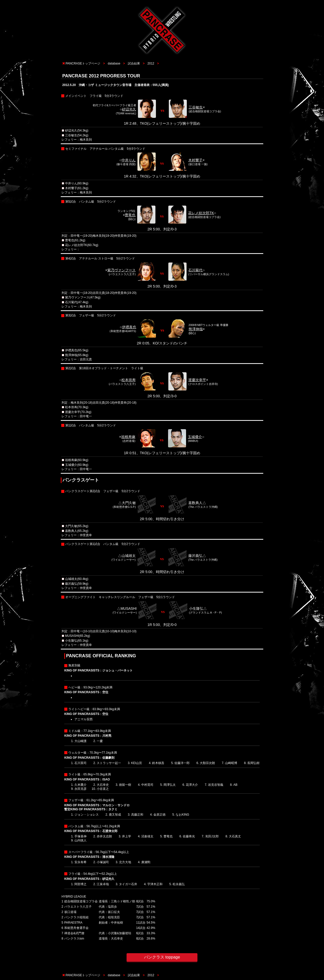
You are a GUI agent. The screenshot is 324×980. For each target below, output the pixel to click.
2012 (151, 63)
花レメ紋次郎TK (201, 213)
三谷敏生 (196, 107)
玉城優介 (195, 437)
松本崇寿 (129, 380)
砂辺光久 (129, 109)
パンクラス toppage (162, 957)
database (114, 63)
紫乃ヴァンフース (121, 270)
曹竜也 (130, 215)
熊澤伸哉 (196, 329)
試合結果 (134, 63)
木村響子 (195, 160)
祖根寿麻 (128, 437)
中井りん (129, 160)
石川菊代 (195, 270)
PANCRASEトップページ (83, 63)
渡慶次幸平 (197, 380)
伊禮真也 (129, 327)
